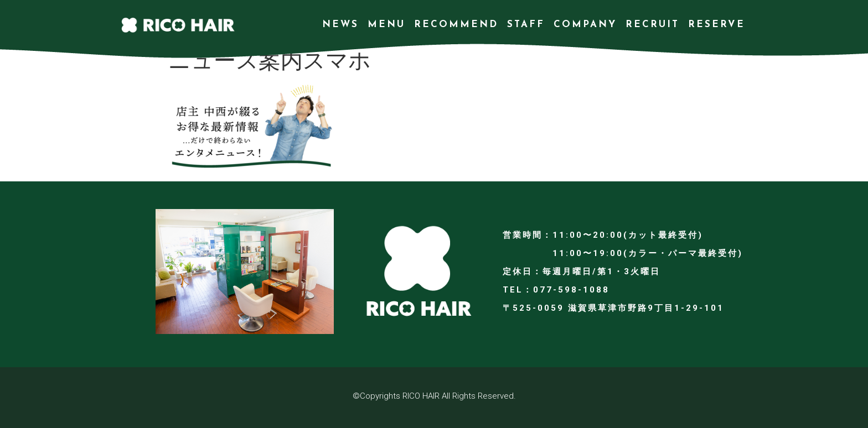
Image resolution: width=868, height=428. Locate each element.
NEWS (340, 25)
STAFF (526, 25)
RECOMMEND (456, 25)
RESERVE (717, 25)
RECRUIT (652, 25)
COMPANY (585, 25)
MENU (386, 25)
